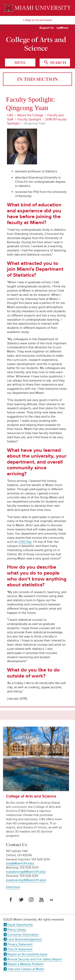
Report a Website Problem (25, 964)
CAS (10, 115)
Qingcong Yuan (35, 123)
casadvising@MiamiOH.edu (26, 872)
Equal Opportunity (20, 925)
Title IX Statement (20, 949)
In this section (38, 79)
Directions (13, 887)
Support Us (47, 28)
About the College (30, 115)
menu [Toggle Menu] (20, 62)
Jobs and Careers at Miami (26, 969)
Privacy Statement (20, 944)
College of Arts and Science (36, 44)
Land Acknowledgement (24, 939)
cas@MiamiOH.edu (20, 863)
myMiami (62, 28)
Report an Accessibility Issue (27, 954)
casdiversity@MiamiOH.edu (26, 880)
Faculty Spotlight (29, 119)
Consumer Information (23, 935)
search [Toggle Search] (58, 62)
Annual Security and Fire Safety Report (34, 959)
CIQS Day (25, 542)
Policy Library (17, 930)
